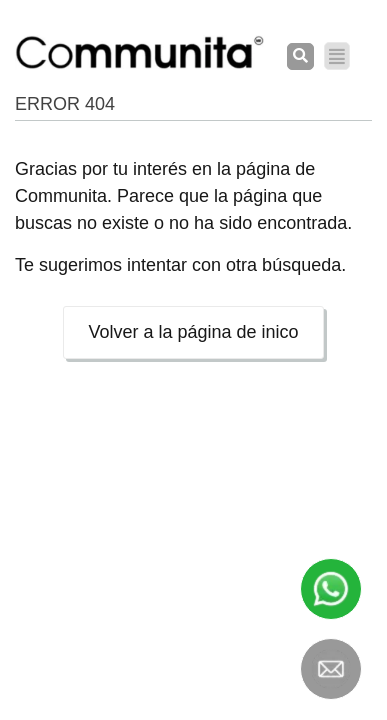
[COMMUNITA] (140, 52)
